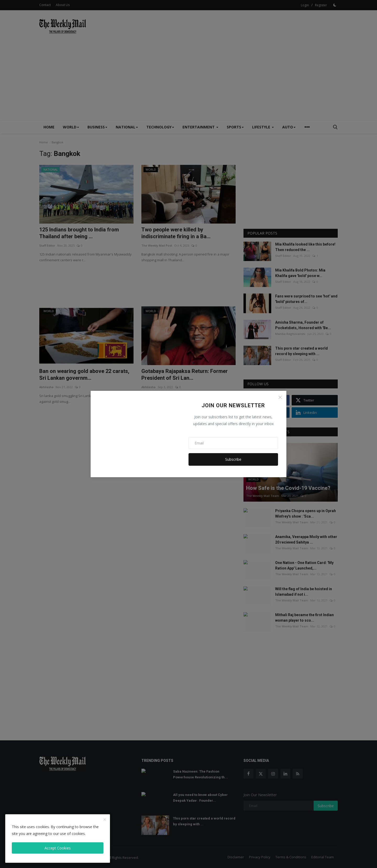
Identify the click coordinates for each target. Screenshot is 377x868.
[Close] (280, 397)
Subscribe (233, 459)
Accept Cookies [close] (58, 848)
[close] (105, 820)
